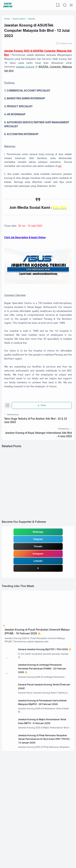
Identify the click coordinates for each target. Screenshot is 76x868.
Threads (38, 606)
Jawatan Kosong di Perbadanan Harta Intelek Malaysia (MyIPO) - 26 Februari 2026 (43, 782)
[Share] (42, 460)
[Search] (64, 5)
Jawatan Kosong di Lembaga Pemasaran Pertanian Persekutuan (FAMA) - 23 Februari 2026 (45, 739)
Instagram (38, 614)
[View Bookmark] (57, 5)
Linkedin (38, 621)
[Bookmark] (8, 461)
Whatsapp (38, 592)
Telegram (38, 599)
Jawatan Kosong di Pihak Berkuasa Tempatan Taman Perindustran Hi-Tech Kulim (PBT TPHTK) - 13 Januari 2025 (43, 825)
